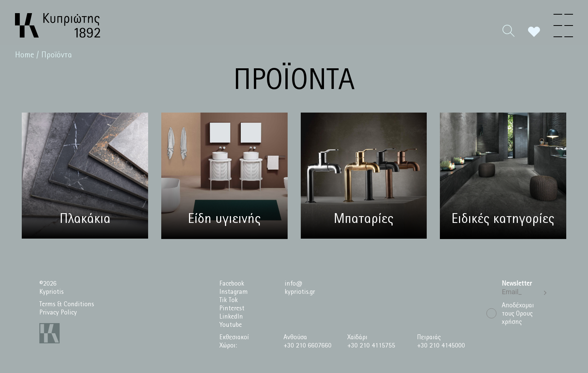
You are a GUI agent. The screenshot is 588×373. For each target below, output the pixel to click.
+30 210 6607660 (307, 346)
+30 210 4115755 (371, 346)
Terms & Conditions (67, 305)
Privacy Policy (58, 313)
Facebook (232, 284)
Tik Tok (229, 300)
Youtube (231, 325)
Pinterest (232, 309)
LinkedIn (231, 317)
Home (25, 55)
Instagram (234, 292)
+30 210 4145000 (441, 346)
